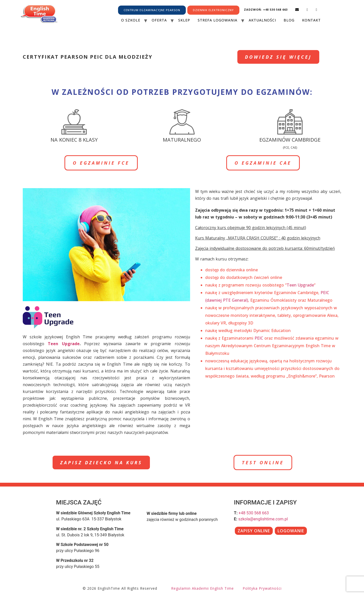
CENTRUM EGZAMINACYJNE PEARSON (152, 10)
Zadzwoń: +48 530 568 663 (266, 9)
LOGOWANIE (291, 531)
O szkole (131, 20)
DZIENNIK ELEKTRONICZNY (213, 10)
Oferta (159, 20)
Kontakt (311, 20)
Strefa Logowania (218, 20)
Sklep (184, 20)
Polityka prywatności (262, 588)
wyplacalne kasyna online (255, 395)
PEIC (259, 338)
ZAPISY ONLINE (254, 531)
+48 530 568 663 (254, 513)
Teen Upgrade (64, 344)
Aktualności (262, 20)
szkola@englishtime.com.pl (263, 519)
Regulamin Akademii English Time (202, 588)
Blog (289, 20)
